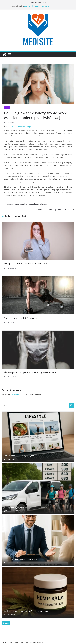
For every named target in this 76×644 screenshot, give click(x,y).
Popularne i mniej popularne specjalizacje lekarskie (25, 204)
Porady (7, 108)
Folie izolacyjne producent (11, 629)
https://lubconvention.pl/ (21, 127)
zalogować (15, 394)
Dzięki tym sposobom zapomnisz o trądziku (54, 210)
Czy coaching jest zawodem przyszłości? (20, 559)
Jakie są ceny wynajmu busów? (16, 508)
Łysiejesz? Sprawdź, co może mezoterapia (25, 264)
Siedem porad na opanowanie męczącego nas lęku (30, 372)
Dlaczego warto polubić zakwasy (21, 318)
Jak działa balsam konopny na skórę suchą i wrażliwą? (26, 611)
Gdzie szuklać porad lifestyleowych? (37, 6)
